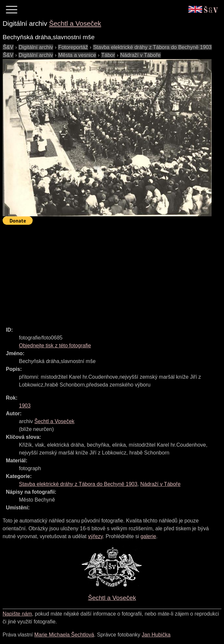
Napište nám (17, 614)
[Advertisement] (113, 273)
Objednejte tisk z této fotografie (55, 346)
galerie (148, 536)
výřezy (95, 536)
